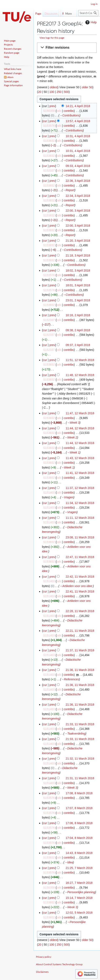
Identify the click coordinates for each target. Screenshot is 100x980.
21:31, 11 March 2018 (80, 778)
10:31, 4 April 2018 (78, 136)
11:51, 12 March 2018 (80, 360)
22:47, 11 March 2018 (80, 557)
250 (59, 92)
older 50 (87, 87)
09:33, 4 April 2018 (78, 166)
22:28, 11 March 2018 (80, 611)
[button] (67, 48)
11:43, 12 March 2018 (80, 458)
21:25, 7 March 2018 (79, 868)
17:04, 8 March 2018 (79, 838)
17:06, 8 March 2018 (79, 823)
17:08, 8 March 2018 (79, 793)
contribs (69, 111)
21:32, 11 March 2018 (80, 759)
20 (40, 92)
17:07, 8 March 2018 (79, 808)
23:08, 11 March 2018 (80, 537)
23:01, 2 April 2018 (78, 300)
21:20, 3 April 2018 (78, 241)
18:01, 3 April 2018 (78, 285)
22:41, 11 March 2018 (80, 591)
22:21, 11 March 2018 (80, 631)
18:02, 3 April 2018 (78, 270)
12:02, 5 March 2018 (79, 913)
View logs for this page (52, 38)
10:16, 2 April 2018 (78, 315)
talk (59, 111)
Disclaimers (42, 972)
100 (52, 92)
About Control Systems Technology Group (59, 964)
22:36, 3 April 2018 (78, 181)
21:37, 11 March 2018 (80, 650)
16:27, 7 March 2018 (79, 883)
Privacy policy (44, 957)
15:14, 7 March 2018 (79, 898)
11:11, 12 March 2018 (80, 518)
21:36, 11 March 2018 (80, 670)
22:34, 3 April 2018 (78, 196)
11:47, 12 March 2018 (80, 413)
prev (52, 106)
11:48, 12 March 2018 (80, 375)
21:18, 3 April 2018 (78, 255)
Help (90, 22)
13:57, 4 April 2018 (78, 121)
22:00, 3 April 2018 (78, 211)
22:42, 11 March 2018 (80, 577)
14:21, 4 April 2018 (78, 106)
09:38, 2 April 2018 (78, 330)
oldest (53, 87)
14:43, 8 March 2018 (79, 853)
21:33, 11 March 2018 (80, 724)
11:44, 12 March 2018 (80, 428)
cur (45, 121)
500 (66, 92)
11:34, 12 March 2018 (80, 503)
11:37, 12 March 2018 (80, 488)
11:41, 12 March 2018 (80, 473)
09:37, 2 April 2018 (78, 345)
